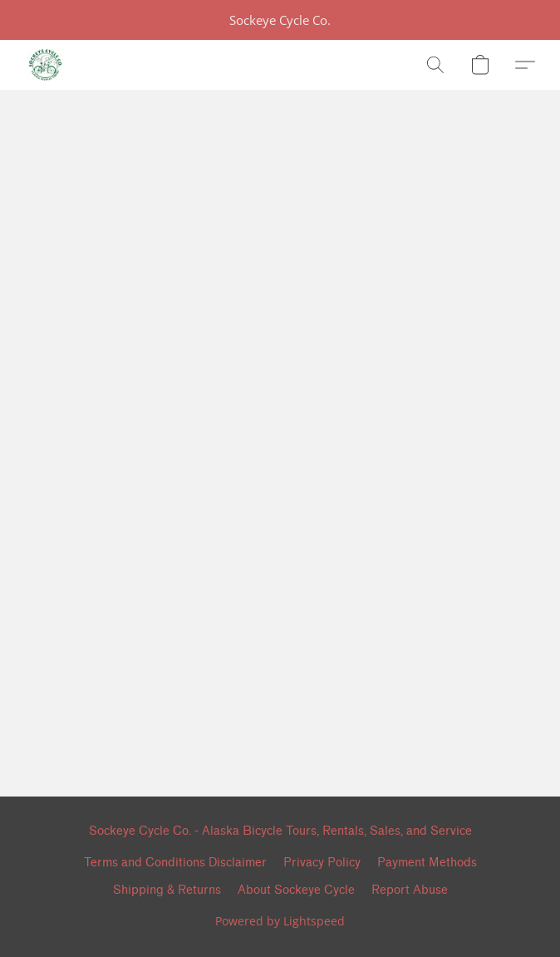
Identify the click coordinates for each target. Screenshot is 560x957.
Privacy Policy (322, 863)
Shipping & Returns (167, 890)
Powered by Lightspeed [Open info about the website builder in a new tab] (280, 921)
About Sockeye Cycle (296, 890)
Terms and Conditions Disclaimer (175, 863)
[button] (45, 65)
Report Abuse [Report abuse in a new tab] (410, 890)
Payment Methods (427, 863)
